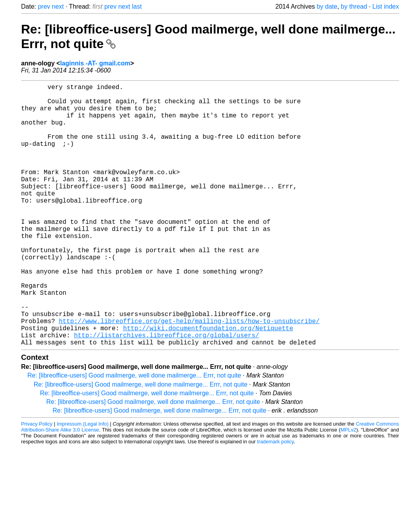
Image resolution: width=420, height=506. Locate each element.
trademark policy (275, 500)
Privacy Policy (37, 482)
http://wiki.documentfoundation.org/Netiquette (208, 383)
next (58, 7)
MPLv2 (348, 488)
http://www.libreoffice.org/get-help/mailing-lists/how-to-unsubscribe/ (189, 374)
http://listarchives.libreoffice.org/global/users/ (167, 392)
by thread (354, 7)
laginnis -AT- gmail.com (95, 63)
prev (44, 7)
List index (386, 7)
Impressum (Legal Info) (83, 482)
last (137, 7)
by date (327, 7)
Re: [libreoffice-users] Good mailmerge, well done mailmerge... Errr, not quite (134, 434)
